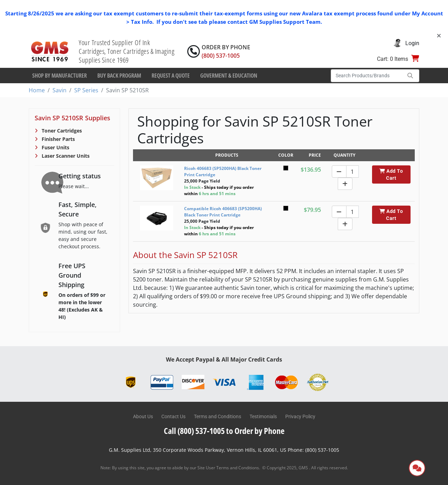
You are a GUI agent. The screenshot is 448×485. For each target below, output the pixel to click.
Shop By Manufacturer (59, 76)
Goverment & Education (229, 76)
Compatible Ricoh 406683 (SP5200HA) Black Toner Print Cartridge (223, 212)
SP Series (86, 90)
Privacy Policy (300, 416)
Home (37, 90)
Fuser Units (55, 147)
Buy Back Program (119, 76)
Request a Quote (171, 76)
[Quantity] (352, 172)
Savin (59, 90)
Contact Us (173, 416)
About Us (143, 416)
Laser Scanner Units (65, 156)
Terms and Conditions (218, 416)
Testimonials (263, 416)
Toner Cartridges (61, 131)
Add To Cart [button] (391, 174)
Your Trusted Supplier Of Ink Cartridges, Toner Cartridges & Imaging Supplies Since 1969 (127, 51)
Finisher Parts (58, 139)
